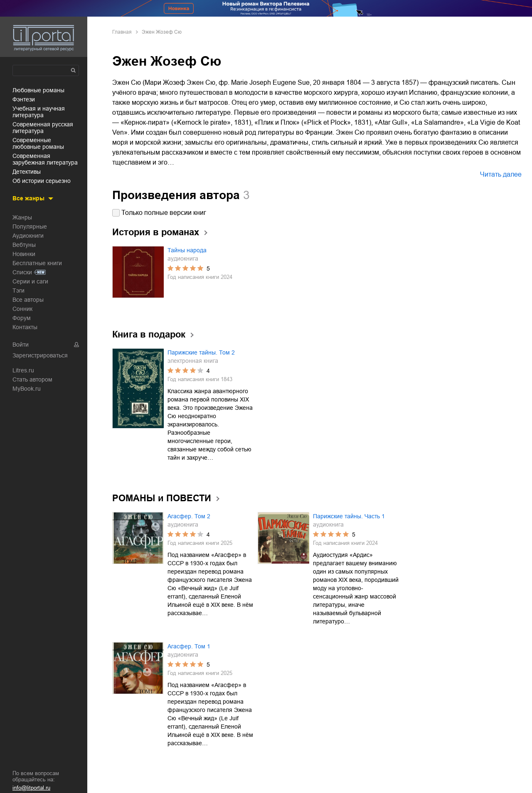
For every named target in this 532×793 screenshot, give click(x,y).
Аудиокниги (28, 236)
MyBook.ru (27, 389)
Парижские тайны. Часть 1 (349, 516)
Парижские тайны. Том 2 (201, 352)
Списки (22, 272)
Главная (122, 32)
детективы (27, 172)
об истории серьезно (42, 181)
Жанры (22, 217)
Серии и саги (30, 281)
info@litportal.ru (31, 788)
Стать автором (32, 379)
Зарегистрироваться (40, 355)
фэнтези (24, 99)
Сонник (22, 309)
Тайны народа (187, 250)
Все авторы (28, 300)
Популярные (30, 227)
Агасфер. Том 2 (189, 516)
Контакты (25, 327)
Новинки (24, 254)
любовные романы (38, 90)
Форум (22, 318)
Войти (21, 345)
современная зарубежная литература (45, 159)
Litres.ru (23, 370)
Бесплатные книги (37, 263)
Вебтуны (24, 245)
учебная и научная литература (39, 112)
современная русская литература (43, 128)
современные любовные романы (38, 143)
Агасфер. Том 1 (189, 646)
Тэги (18, 291)
